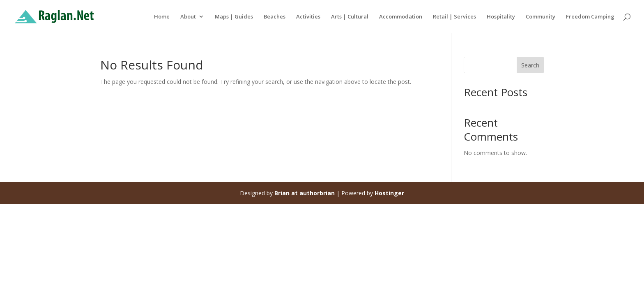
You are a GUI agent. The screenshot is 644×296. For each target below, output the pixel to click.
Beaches (275, 17)
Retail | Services (454, 17)
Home (162, 17)
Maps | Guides (234, 17)
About (188, 17)
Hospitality (501, 17)
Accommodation (401, 17)
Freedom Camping (590, 17)
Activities (308, 17)
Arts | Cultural (350, 17)
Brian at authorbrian (305, 193)
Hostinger (389, 193)
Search (530, 65)
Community (540, 17)
